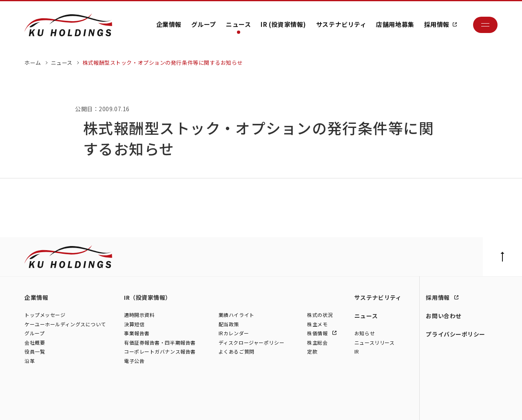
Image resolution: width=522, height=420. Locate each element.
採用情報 (437, 24)
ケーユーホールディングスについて (65, 324)
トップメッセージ (45, 315)
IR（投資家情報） (148, 297)
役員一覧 (35, 352)
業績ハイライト (237, 315)
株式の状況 (320, 315)
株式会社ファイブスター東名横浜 (236, 405)
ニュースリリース (374, 342)
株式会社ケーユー (44, 405)
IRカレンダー (234, 333)
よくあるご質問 (237, 352)
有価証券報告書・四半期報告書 (160, 342)
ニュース (238, 24)
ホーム (33, 63)
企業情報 (169, 24)
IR (357, 352)
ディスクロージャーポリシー (251, 342)
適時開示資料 (139, 315)
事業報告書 (137, 333)
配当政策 (229, 324)
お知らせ (365, 333)
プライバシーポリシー (456, 334)
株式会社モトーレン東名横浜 (164, 405)
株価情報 (318, 333)
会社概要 (35, 342)
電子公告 (134, 361)
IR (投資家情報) (283, 24)
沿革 (30, 361)
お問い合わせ (443, 316)
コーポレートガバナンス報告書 (160, 352)
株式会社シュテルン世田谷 (98, 405)
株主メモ (317, 324)
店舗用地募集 (395, 24)
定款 (312, 352)
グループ (204, 24)
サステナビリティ (341, 24)
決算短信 (134, 324)
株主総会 (317, 342)
